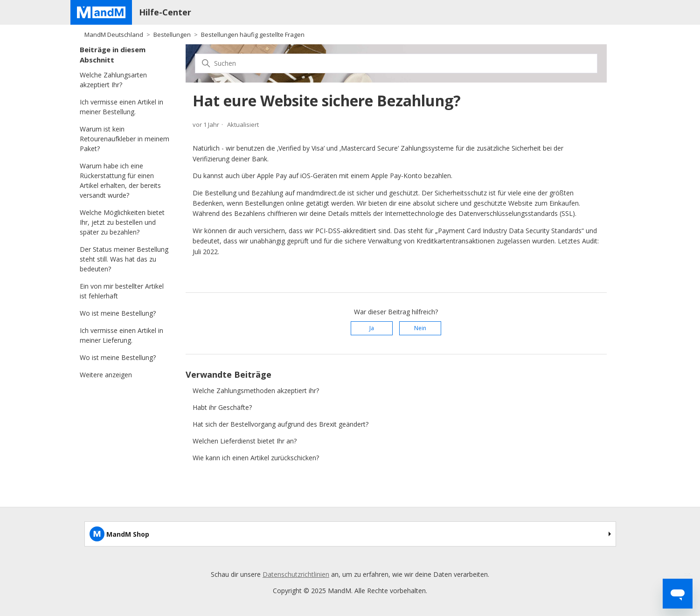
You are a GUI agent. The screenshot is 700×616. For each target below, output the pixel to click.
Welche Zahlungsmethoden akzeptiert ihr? (256, 391)
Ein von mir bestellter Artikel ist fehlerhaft (122, 291)
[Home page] (101, 12)
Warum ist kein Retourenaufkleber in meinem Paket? (125, 139)
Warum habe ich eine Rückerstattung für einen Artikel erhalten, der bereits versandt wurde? (120, 180)
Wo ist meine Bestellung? (118, 313)
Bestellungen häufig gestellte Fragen (253, 35)
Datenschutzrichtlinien (296, 574)
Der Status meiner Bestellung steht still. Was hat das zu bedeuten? (124, 259)
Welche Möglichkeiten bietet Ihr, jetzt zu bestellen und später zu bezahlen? (122, 222)
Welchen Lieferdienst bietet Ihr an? (245, 441)
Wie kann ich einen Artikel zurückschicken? (256, 458)
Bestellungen (172, 35)
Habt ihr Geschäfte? (222, 407)
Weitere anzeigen (106, 375)
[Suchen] (396, 63)
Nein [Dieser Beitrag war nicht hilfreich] (420, 328)
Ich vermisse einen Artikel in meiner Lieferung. (121, 335)
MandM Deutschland (114, 35)
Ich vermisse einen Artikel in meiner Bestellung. (121, 107)
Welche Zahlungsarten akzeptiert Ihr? (113, 80)
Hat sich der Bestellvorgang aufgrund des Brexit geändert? (281, 424)
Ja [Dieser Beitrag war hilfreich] (372, 328)
